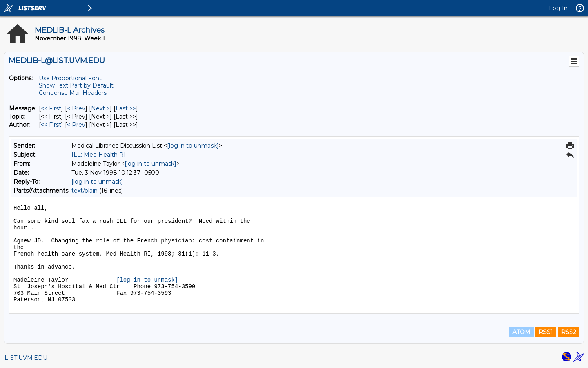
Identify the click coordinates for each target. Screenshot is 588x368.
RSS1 (546, 332)
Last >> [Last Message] (126, 108)
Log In (558, 8)
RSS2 (569, 332)
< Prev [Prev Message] (76, 108)
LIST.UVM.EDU (26, 358)
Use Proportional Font (70, 78)
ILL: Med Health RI (99, 155)
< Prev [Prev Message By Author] (76, 125)
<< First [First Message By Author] (51, 125)
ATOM (521, 332)
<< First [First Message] (51, 108)
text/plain (85, 191)
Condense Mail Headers (73, 93)
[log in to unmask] (193, 146)
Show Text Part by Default (76, 85)
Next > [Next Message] (100, 108)
